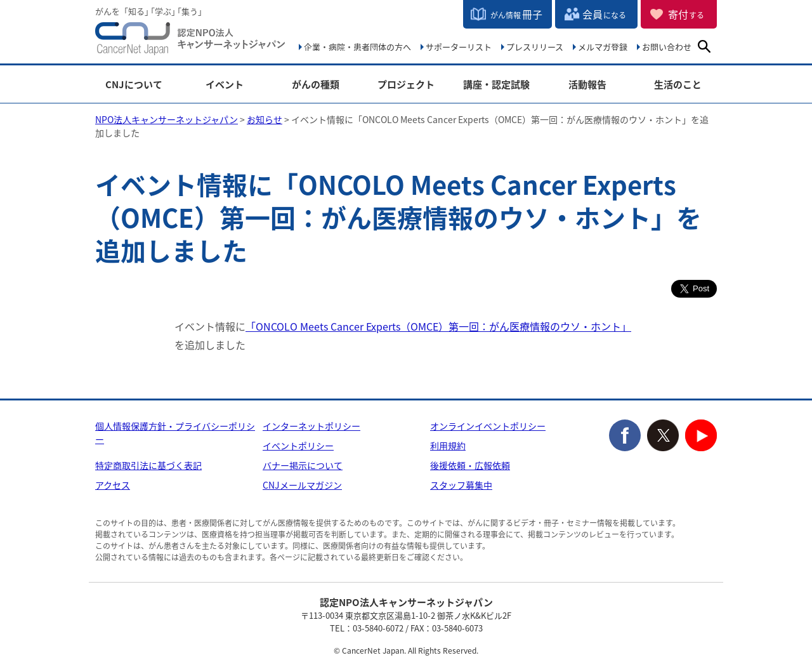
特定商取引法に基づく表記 (148, 465)
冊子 (516, 14)
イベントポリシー (298, 446)
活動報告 (587, 85)
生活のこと (678, 85)
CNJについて (134, 85)
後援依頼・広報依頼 (470, 465)
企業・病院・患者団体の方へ (357, 47)
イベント (225, 85)
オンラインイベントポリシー (488, 426)
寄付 (686, 14)
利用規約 (448, 446)
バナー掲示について (303, 465)
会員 (604, 14)
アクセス (113, 485)
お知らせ (265, 119)
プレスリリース (535, 47)
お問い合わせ (667, 47)
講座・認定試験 (496, 85)
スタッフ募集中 (461, 485)
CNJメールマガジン (302, 485)
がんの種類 (316, 85)
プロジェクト (406, 85)
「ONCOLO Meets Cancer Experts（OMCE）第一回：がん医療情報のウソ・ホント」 (438, 326)
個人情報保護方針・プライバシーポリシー (175, 433)
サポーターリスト (459, 47)
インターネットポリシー (311, 426)
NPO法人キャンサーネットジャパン (190, 41)
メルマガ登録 (603, 47)
